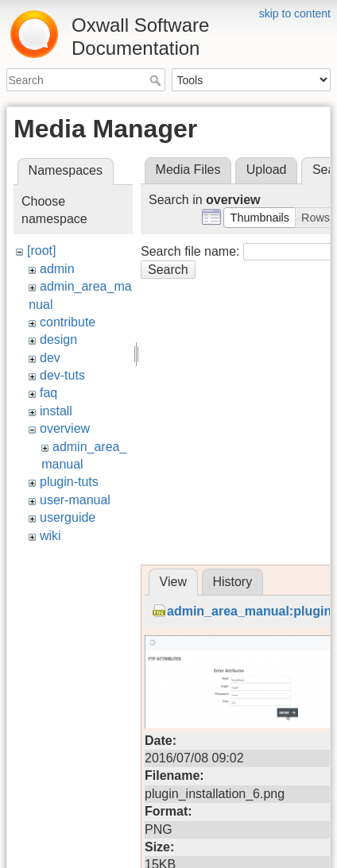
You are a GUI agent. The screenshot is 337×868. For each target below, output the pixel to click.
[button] (260, 218)
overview (65, 428)
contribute (68, 322)
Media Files (188, 170)
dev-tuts (62, 375)
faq (48, 393)
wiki (50, 536)
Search (157, 80)
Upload (267, 170)
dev (50, 358)
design (58, 339)
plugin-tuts (69, 482)
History (232, 582)
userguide (68, 517)
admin (57, 269)
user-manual (75, 500)
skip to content (295, 14)
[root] (41, 251)
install (56, 411)
